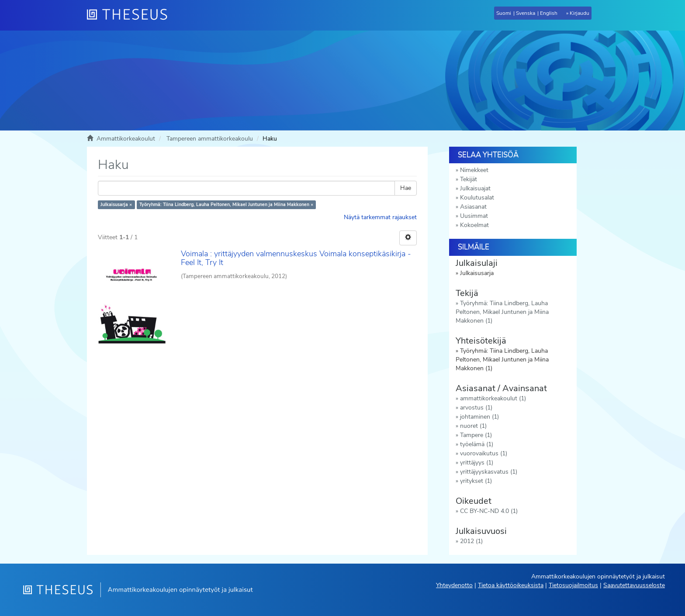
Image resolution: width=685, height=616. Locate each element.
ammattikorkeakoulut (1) (493, 398)
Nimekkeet (474, 170)
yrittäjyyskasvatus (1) (489, 472)
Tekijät (469, 179)
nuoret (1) (473, 426)
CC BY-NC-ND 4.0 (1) (489, 511)
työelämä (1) (477, 444)
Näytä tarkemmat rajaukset (380, 217)
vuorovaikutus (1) (484, 453)
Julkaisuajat (475, 188)
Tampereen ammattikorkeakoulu (210, 139)
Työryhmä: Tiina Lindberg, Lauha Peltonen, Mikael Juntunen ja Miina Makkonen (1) (502, 312)
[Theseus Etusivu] (131, 15)
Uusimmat (474, 216)
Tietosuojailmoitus (573, 585)
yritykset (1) (476, 481)
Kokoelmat (474, 225)
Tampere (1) (476, 435)
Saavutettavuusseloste (634, 585)
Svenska (526, 13)
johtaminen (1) (479, 417)
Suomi (504, 13)
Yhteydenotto (454, 585)
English (549, 13)
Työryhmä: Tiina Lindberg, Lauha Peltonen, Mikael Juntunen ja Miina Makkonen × (226, 205)
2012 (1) (471, 541)
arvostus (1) (476, 408)
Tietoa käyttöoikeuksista (511, 585)
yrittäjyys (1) (477, 463)
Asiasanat (473, 207)
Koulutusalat (477, 198)
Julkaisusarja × (116, 205)
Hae (406, 188)
